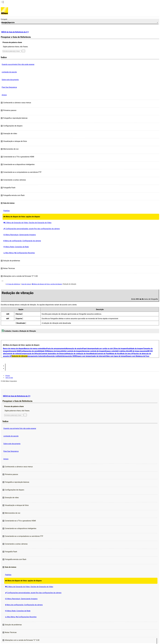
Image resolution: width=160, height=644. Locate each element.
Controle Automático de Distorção (54, 354)
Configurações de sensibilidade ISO (34, 351)
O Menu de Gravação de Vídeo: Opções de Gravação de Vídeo (27, 223)
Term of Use (9, 378)
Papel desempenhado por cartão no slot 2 (98, 349)
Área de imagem (121, 349)
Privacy (8, 376)
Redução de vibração (20, 356)
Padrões (7, 211)
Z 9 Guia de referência (13, 284)
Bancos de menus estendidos (35, 349)
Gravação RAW (15, 351)
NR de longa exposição (139, 351)
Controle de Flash (103, 354)
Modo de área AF (127, 354)
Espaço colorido (111, 351)
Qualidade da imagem (135, 349)
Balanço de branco (54, 351)
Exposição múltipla (54, 356)
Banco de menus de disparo (14, 349)
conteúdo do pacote (9, 72)
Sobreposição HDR (69, 356)
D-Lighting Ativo (124, 351)
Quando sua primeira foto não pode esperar (18, 64)
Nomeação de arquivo (74, 349)
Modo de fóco (115, 354)
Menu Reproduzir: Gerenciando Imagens (20, 235)
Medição (93, 354)
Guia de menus (26, 284)
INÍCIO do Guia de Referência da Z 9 (15, 32)
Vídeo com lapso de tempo (116, 356)
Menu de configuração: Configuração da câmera (22, 241)
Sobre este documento (10, 80)
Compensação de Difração (31, 354)
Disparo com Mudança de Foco (137, 356)
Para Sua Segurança (9, 87)
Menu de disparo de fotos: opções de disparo (22, 217)
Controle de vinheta (13, 354)
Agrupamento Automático (37, 356)
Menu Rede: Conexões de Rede (16, 247)
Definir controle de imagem (72, 351)
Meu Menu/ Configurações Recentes (19, 253)
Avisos (4, 95)
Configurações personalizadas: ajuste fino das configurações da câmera (32, 229)
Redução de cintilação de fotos (78, 354)
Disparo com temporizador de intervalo (91, 356)
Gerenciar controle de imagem (94, 351)
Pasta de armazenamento (56, 349)
